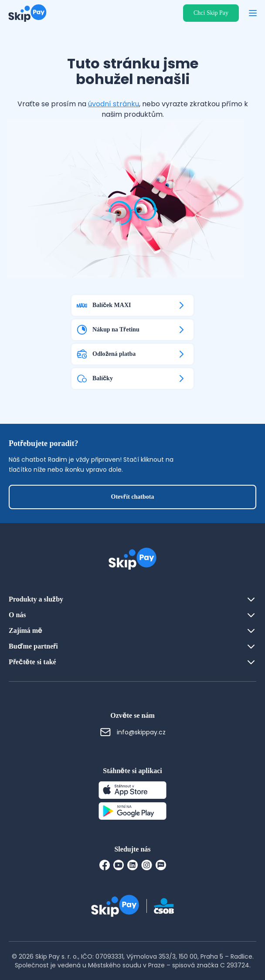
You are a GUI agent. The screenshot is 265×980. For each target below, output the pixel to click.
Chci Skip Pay (211, 13)
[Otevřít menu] (253, 13)
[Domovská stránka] (25, 13)
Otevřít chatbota (133, 497)
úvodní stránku (114, 104)
